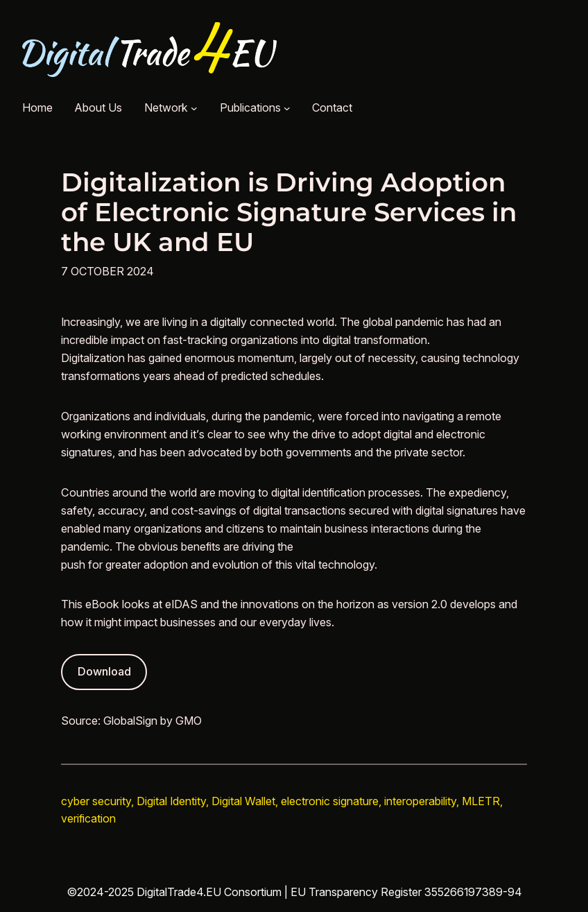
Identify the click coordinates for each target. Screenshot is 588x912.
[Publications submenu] (287, 108)
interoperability (420, 801)
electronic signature (330, 801)
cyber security (96, 801)
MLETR (481, 801)
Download (104, 671)
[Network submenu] (194, 108)
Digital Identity (171, 801)
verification (88, 818)
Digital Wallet (243, 801)
